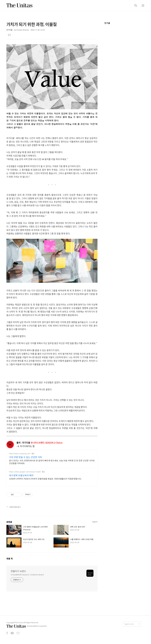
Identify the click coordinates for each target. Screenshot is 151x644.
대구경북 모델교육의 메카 (21, 475)
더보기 (95, 522)
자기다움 (9, 30)
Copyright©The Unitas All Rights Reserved (22, 622)
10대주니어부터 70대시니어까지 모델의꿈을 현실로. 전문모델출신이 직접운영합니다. (45, 479)
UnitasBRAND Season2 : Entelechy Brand (27, 575)
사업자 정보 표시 (13, 507)
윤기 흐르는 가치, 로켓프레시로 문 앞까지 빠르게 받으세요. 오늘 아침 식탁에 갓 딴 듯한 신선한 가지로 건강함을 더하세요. (52, 462)
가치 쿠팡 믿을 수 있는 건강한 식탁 (26, 457)
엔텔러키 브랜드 (18, 571)
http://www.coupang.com (20, 453)
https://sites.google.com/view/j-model (25, 472)
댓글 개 (9, 559)
